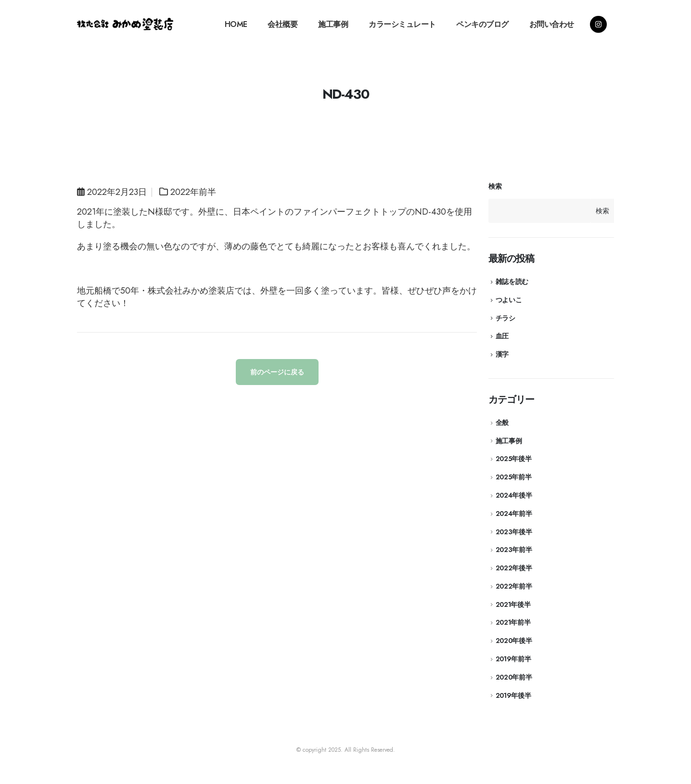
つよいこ (509, 300)
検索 (495, 186)
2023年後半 (514, 532)
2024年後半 (514, 495)
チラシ (505, 318)
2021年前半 (513, 622)
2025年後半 (514, 459)
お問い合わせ (552, 24)
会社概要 (282, 24)
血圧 (502, 336)
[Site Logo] (125, 24)
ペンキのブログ (482, 24)
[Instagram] (598, 24)
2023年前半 (514, 550)
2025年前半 (514, 477)
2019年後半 (513, 695)
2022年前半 (193, 192)
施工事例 (333, 24)
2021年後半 (513, 604)
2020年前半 (514, 677)
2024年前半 (514, 514)
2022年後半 (514, 568)
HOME (236, 24)
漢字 (502, 354)
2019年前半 (513, 659)
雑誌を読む (512, 282)
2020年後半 (514, 641)
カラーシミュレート (402, 24)
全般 (502, 423)
